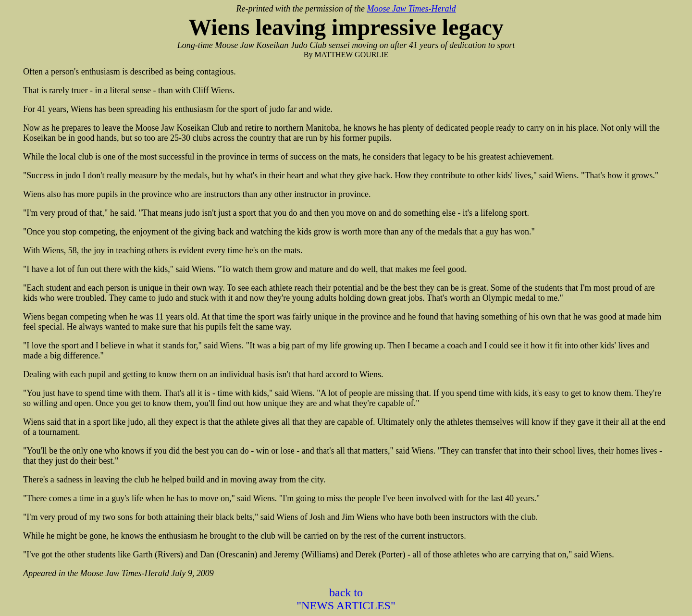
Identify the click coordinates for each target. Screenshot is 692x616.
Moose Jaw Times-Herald (411, 9)
